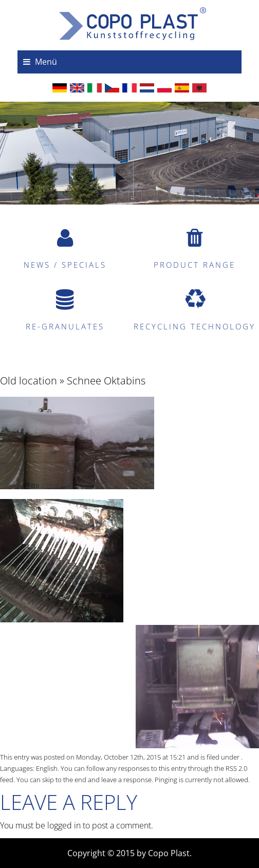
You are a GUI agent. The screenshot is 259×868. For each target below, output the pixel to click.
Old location (29, 381)
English (47, 768)
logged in (64, 825)
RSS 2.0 (236, 768)
